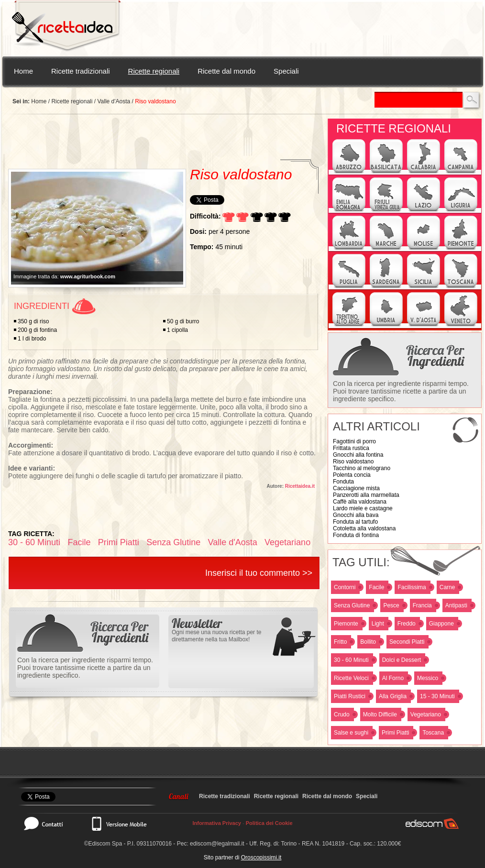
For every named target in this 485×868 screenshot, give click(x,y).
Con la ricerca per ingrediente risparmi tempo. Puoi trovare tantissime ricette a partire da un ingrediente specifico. (401, 391)
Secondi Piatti (407, 642)
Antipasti (456, 605)
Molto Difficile (380, 714)
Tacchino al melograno (362, 468)
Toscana (433, 733)
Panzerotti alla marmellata (366, 495)
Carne (447, 587)
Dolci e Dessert (402, 660)
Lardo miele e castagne (363, 508)
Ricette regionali (154, 71)
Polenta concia (352, 475)
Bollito (368, 642)
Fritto (340, 642)
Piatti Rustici (350, 696)
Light (378, 624)
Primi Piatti (395, 733)
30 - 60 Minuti (351, 660)
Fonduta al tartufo (355, 522)
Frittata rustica (351, 448)
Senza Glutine (352, 605)
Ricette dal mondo (226, 71)
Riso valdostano (353, 461)
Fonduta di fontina (356, 535)
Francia (422, 605)
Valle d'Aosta (114, 101)
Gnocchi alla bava (356, 515)
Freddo (407, 624)
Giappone (441, 624)
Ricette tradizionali (81, 71)
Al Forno (393, 678)
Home (23, 71)
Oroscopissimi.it (261, 857)
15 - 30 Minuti (437, 696)
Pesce (391, 605)
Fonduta (343, 482)
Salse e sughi (351, 733)
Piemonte (346, 624)
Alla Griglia (393, 696)
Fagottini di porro (354, 441)
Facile (376, 587)
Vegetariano (426, 714)
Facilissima (412, 587)
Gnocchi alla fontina (358, 455)
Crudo (342, 714)
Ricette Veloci (351, 678)
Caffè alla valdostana (360, 502)
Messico (428, 678)
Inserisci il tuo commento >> (259, 573)
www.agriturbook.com (88, 276)
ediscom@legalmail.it (217, 844)
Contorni (345, 587)
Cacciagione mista (356, 488)
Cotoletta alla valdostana (364, 528)
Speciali (286, 71)
